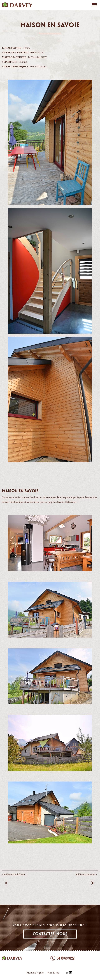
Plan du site (53, 973)
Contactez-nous (50, 934)
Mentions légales (35, 973)
